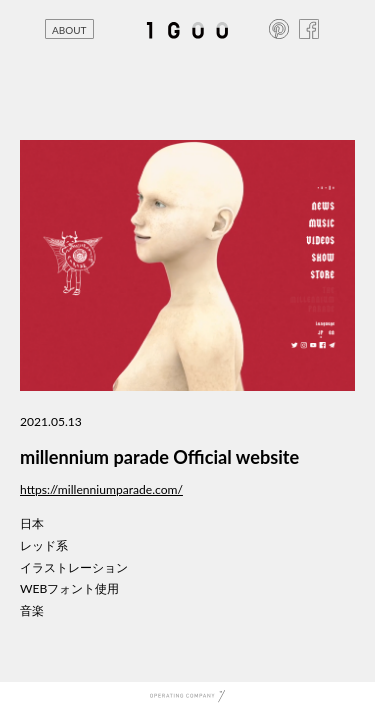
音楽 (32, 610)
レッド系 (44, 545)
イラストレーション (74, 567)
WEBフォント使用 (69, 588)
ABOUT (69, 30)
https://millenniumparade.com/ (101, 489)
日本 (32, 523)
